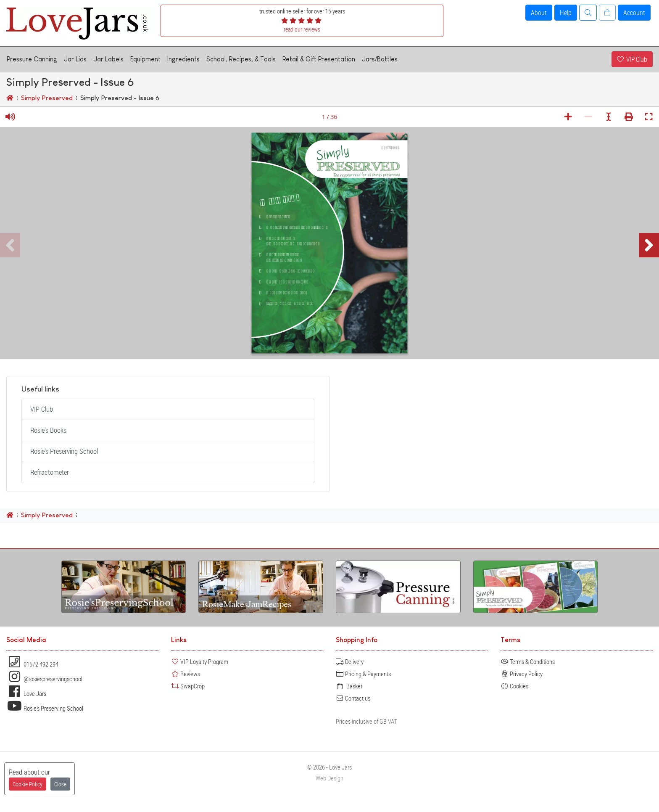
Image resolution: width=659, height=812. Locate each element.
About (539, 13)
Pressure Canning (32, 59)
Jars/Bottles (380, 59)
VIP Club (632, 59)
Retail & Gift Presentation (319, 59)
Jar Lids (75, 59)
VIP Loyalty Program (200, 661)
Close (60, 784)
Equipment (145, 59)
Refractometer (50, 472)
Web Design (329, 778)
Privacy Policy (522, 674)
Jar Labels (108, 59)
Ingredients (183, 59)
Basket (349, 686)
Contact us (353, 698)
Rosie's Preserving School (64, 451)
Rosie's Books (48, 430)
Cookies (514, 686)
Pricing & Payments (363, 674)
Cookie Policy (28, 784)
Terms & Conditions (528, 661)
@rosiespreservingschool (44, 679)
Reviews (186, 674)
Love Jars (26, 693)
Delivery (350, 661)
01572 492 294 (32, 664)
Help (566, 13)
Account (634, 13)
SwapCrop (188, 686)
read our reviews (302, 29)
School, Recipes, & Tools (241, 59)
